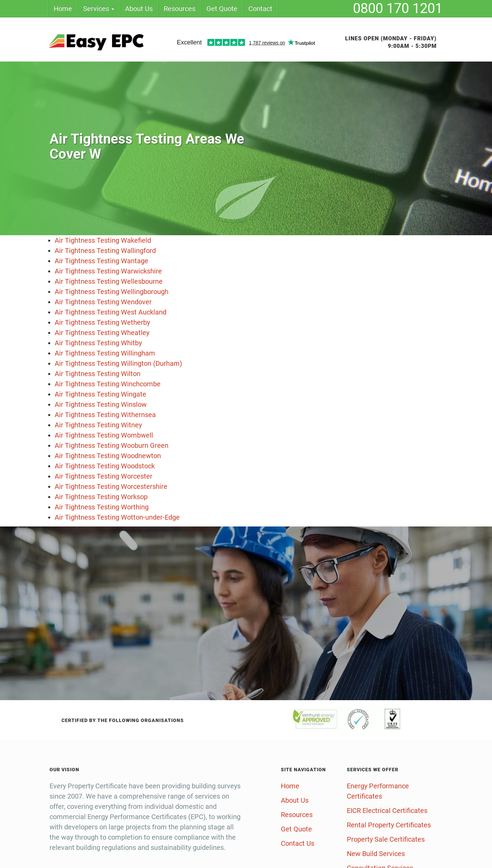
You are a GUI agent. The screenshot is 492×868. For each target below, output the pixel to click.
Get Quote (222, 9)
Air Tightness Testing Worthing (102, 507)
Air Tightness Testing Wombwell (104, 435)
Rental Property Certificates (389, 825)
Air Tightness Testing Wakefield (103, 240)
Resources (180, 9)
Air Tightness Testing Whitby (98, 343)
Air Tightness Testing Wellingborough (112, 292)
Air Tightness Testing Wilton (98, 374)
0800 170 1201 (398, 8)
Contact (260, 9)
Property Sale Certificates (386, 839)
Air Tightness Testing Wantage (101, 261)
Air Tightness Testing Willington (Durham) (118, 363)
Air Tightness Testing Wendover (103, 302)
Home (63, 9)
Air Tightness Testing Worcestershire (111, 486)
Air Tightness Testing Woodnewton (108, 456)
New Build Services (376, 854)
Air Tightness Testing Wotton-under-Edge (117, 517)
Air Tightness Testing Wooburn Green (112, 445)
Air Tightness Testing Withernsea (105, 415)
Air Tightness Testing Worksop (101, 497)
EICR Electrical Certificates (387, 811)
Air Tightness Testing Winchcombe (108, 384)
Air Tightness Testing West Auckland (111, 312)
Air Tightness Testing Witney (98, 425)
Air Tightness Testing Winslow (101, 404)
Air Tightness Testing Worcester (104, 476)
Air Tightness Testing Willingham (105, 353)
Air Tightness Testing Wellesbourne (109, 281)
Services (99, 9)
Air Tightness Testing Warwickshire (108, 271)
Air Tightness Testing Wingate (100, 394)
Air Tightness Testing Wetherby (102, 322)
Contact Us (298, 843)
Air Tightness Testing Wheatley (102, 333)
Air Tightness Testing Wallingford (105, 251)
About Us (139, 9)
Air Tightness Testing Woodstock (105, 466)
